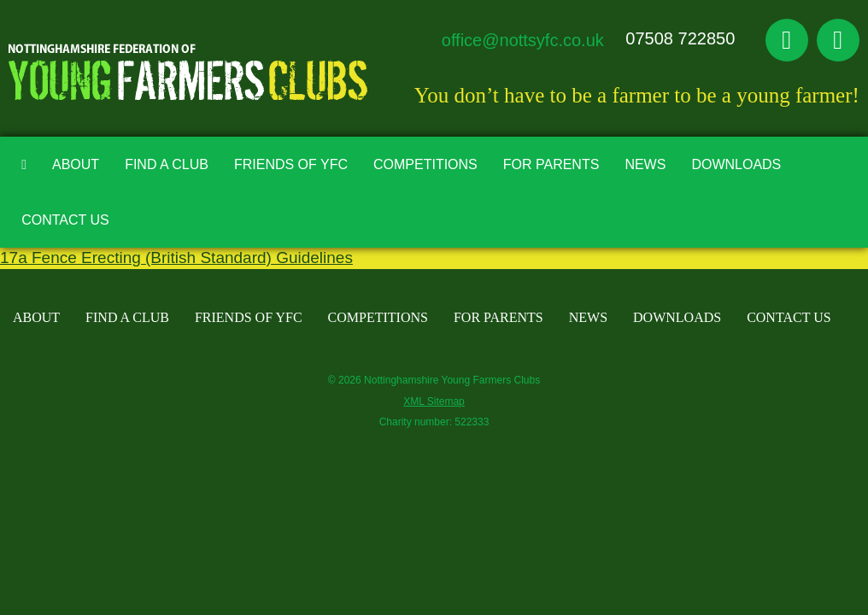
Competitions (425, 164)
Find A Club (167, 164)
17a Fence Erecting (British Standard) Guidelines (176, 258)
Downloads (736, 164)
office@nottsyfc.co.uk (523, 40)
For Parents (551, 164)
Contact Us (65, 220)
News (645, 164)
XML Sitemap (434, 401)
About (76, 164)
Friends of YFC (291, 164)
